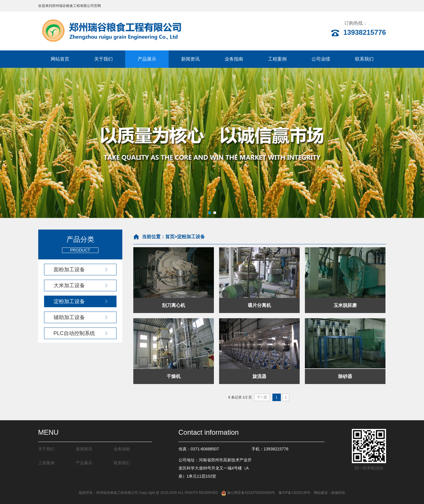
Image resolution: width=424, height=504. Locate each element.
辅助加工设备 (69, 317)
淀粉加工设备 (69, 301)
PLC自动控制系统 (74, 333)
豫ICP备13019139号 (294, 493)
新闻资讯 (190, 59)
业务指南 (234, 59)
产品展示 (147, 59)
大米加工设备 (69, 285)
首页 (170, 237)
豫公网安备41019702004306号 (248, 493)
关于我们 (103, 59)
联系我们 (364, 59)
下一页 (262, 397)
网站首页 (60, 59)
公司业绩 (321, 59)
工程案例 (277, 59)
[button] (210, 213)
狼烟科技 (338, 493)
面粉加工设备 (69, 270)
